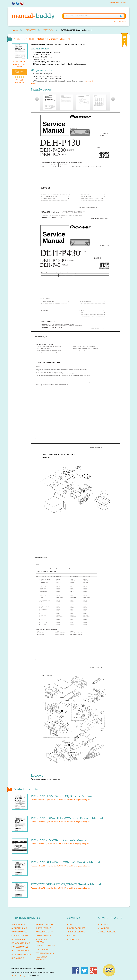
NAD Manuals (18, 958)
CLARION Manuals (20, 936)
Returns (72, 936)
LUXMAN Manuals (20, 947)
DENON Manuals (19, 939)
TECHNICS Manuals (45, 953)
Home (15, 30)
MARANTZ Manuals (20, 951)
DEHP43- (48, 30)
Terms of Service (76, 932)
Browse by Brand (119, 22)
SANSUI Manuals (43, 936)
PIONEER (31, 30)
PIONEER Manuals (44, 932)
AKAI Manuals (18, 924)
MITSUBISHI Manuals (21, 954)
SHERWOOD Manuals (45, 946)
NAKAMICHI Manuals (45, 924)
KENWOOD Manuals (21, 943)
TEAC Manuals (43, 949)
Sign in (123, 2)
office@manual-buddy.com (20, 976)
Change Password (107, 932)
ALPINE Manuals (19, 928)
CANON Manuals (19, 932)
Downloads (114, 2)
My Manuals (104, 928)
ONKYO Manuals (43, 928)
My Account (104, 924)
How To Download (76, 928)
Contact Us (73, 939)
